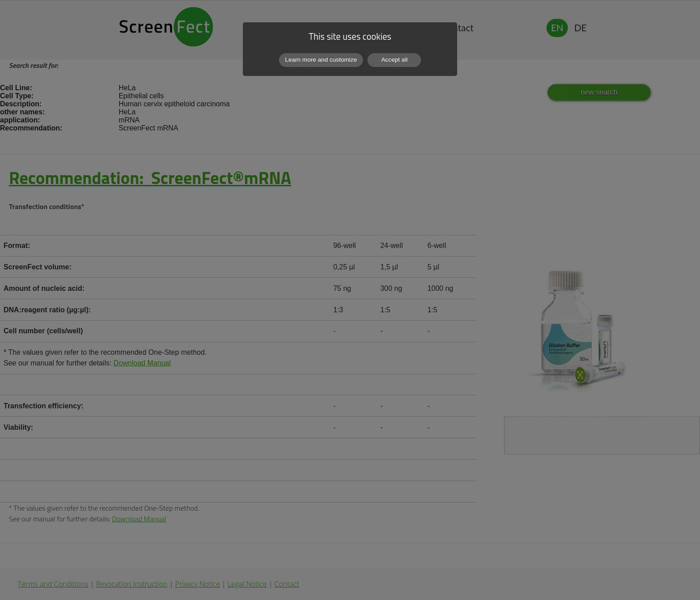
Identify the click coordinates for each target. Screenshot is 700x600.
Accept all (394, 60)
